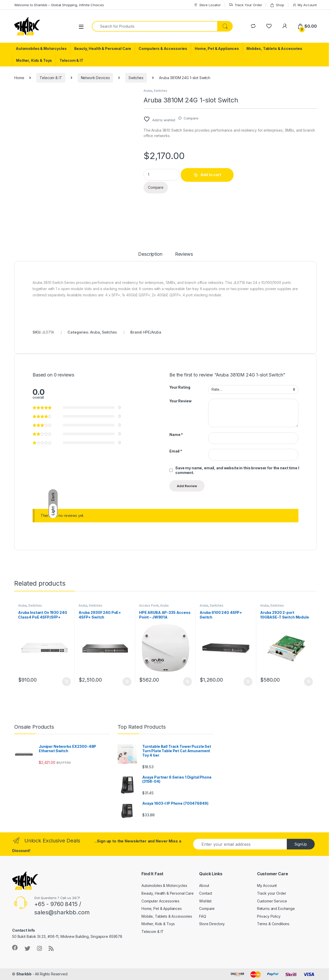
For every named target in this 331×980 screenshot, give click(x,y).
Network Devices (95, 78)
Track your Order (272, 893)
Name (176, 435)
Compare (191, 118)
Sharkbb (24, 974)
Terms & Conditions (273, 924)
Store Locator (207, 5)
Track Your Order (246, 5)
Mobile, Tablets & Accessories (167, 916)
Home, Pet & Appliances (217, 48)
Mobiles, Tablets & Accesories (274, 48)
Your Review (180, 401)
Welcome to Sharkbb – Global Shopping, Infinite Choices (59, 5)
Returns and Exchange (276, 909)
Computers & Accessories (163, 48)
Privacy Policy (269, 916)
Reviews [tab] (184, 254)
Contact (206, 893)
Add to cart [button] (66, 682)
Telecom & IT (71, 60)
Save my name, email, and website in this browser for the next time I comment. (237, 470)
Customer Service (272, 901)
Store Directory (212, 924)
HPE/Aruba (152, 332)
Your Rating (180, 387)
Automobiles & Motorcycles (41, 48)
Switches (136, 78)
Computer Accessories (160, 901)
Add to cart (211, 175)
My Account (304, 5)
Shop (277, 5)
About (204, 885)
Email (176, 451)
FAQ (203, 916)
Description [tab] (150, 254)
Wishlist (205, 901)
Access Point (149, 605)
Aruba (148, 91)
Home (19, 78)
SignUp (301, 844)
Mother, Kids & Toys (34, 60)
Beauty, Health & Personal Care (103, 48)
